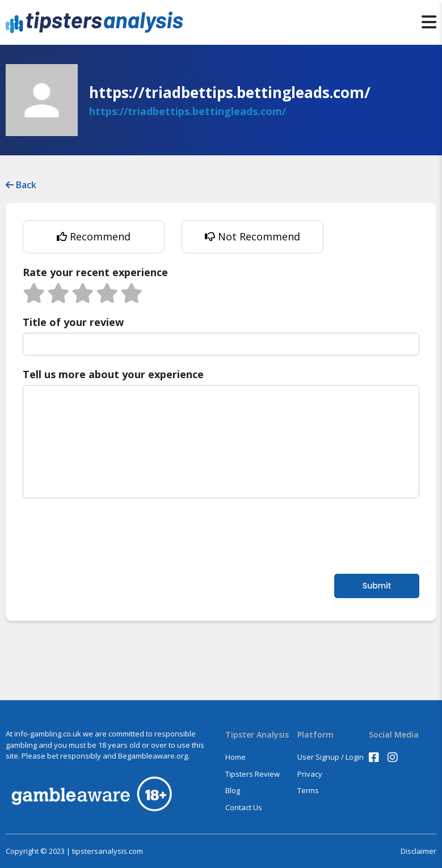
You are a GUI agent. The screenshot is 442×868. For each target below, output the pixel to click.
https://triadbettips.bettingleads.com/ (188, 111)
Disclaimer (418, 851)
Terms (308, 790)
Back (21, 185)
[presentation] (109, 535)
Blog (233, 790)
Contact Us (244, 807)
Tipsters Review (252, 774)
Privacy (310, 774)
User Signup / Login (331, 757)
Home (235, 757)
